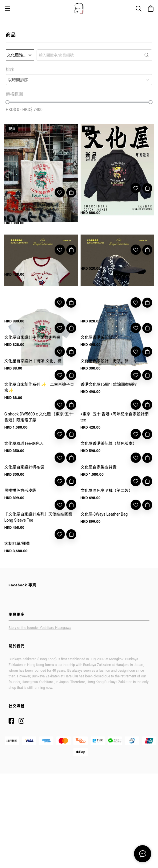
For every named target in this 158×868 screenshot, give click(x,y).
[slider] (7, 102)
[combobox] (79, 80)
